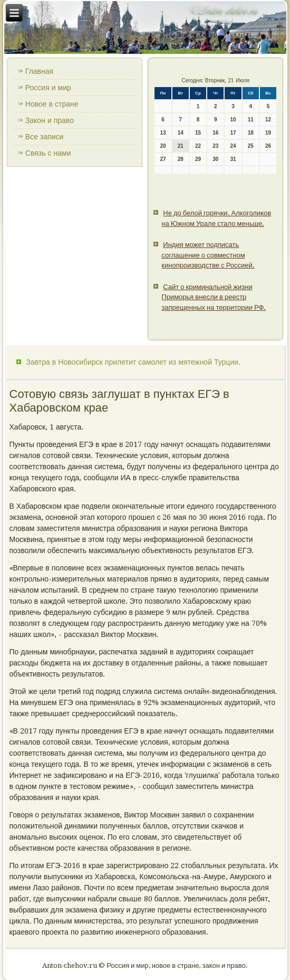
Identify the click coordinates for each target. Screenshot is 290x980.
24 (233, 146)
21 (181, 146)
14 (181, 133)
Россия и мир (48, 88)
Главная (39, 71)
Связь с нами (48, 153)
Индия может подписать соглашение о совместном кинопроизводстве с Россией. (208, 255)
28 (181, 159)
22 (198, 146)
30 (215, 159)
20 (163, 146)
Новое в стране (52, 104)
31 (233, 159)
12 (268, 120)
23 (215, 146)
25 (251, 146)
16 (215, 133)
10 (233, 120)
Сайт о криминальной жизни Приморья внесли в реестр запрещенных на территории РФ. (214, 297)
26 (268, 146)
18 (251, 133)
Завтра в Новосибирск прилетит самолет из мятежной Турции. (134, 362)
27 (163, 159)
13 (163, 133)
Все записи (45, 137)
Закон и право (50, 120)
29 (198, 159)
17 (233, 133)
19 (268, 133)
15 (198, 133)
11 (251, 120)
